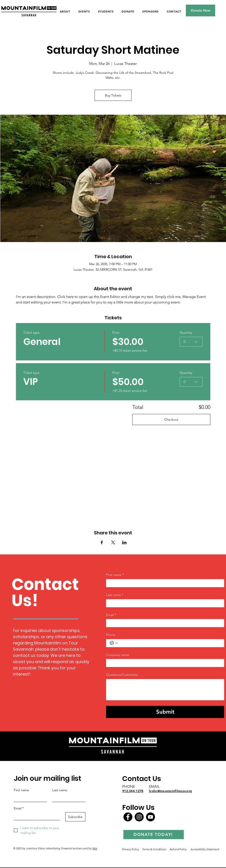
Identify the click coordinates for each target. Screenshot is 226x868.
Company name (117, 655)
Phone (111, 635)
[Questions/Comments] (165, 690)
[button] (84, 11)
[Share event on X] (113, 542)
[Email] (164, 623)
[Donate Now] (201, 10)
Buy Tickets (113, 95)
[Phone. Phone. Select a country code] (114, 643)
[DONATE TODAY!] (154, 835)
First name (115, 575)
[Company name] (164, 663)
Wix (95, 848)
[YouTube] (150, 817)
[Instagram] (139, 817)
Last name (115, 595)
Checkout (171, 419)
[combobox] (191, 342)
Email (111, 615)
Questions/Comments (122, 675)
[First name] (164, 583)
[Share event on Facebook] (102, 542)
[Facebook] (128, 817)
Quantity (186, 332)
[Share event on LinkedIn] (124, 542)
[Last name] (164, 603)
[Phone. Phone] (170, 643)
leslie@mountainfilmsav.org (170, 791)
